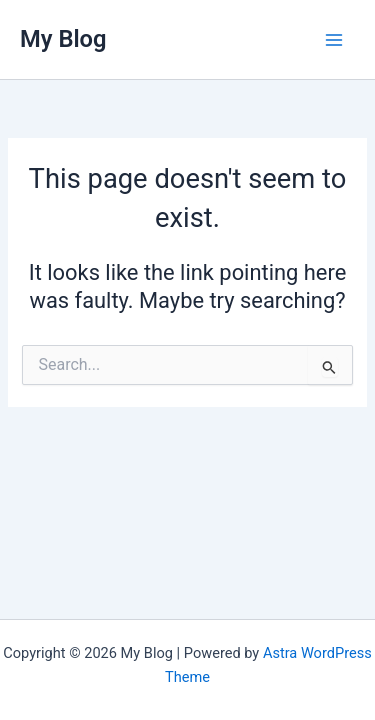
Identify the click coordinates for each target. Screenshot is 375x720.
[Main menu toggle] (334, 40)
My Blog (63, 39)
